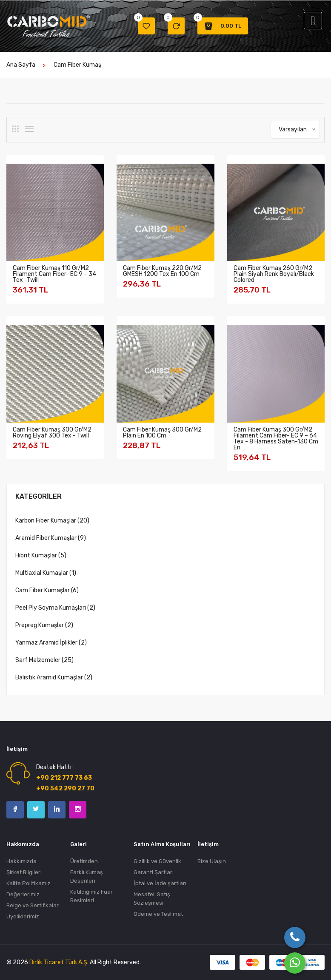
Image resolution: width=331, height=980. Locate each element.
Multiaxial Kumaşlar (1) (46, 573)
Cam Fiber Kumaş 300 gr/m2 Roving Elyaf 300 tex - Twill (52, 433)
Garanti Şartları (154, 872)
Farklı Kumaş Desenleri (87, 876)
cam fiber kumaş (77, 65)
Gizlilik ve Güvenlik (157, 861)
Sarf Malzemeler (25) (44, 660)
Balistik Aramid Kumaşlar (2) (54, 677)
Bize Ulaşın (212, 861)
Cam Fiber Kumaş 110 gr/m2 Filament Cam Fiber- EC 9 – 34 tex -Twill (54, 274)
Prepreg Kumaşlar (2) (44, 625)
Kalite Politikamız (29, 883)
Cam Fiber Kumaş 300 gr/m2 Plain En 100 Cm (162, 433)
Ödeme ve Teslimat (158, 914)
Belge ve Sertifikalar (33, 905)
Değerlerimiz (23, 894)
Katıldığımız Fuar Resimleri (91, 896)
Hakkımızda (21, 861)
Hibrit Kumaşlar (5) (41, 555)
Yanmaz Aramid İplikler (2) (51, 643)
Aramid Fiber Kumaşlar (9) (51, 538)
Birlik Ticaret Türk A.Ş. (59, 962)
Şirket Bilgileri (24, 872)
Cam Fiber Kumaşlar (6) (47, 590)
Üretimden (84, 861)
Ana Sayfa (21, 65)
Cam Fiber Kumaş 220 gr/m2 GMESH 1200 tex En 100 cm (162, 271)
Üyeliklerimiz (23, 916)
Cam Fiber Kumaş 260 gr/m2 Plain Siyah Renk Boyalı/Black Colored (274, 274)
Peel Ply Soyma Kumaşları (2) (55, 608)
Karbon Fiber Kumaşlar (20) (52, 521)
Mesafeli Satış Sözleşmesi (152, 899)
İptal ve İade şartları (160, 883)
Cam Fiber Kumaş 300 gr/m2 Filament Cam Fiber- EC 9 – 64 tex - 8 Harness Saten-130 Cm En (276, 439)
